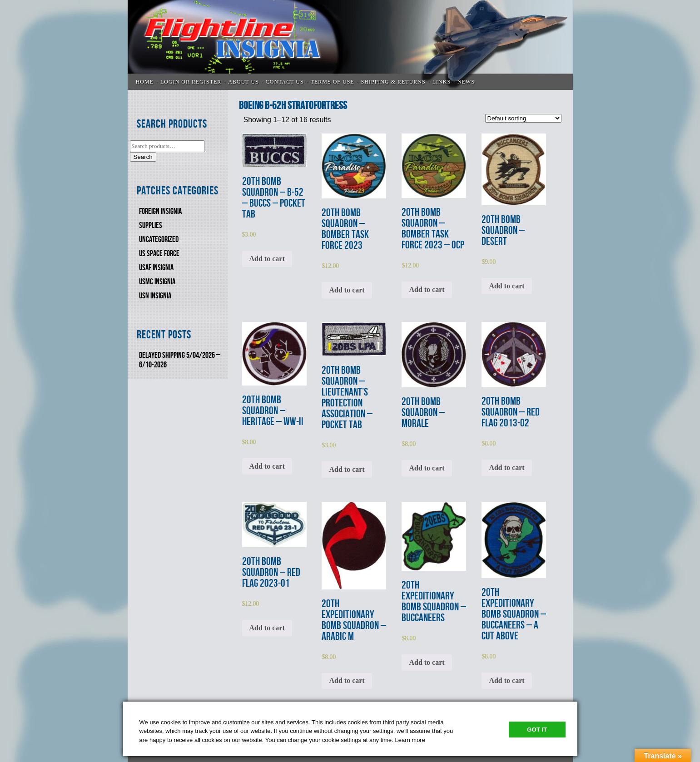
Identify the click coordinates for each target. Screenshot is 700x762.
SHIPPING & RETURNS (393, 82)
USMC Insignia (157, 282)
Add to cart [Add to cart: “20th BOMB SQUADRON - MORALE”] (427, 468)
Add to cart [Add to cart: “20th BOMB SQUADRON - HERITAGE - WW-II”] (267, 466)
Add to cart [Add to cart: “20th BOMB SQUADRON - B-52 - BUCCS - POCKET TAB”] (267, 259)
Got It (537, 730)
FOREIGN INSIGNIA (160, 211)
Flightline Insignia (350, 45)
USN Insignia (155, 296)
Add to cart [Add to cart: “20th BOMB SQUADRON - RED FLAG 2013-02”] (506, 468)
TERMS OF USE (333, 82)
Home (145, 82)
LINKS (442, 82)
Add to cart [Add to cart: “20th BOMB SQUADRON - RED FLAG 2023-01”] (267, 628)
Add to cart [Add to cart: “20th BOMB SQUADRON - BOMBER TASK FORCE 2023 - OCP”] (427, 289)
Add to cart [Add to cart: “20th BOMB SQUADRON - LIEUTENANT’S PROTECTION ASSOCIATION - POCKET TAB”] (347, 469)
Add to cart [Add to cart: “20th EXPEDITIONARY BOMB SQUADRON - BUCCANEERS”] (427, 662)
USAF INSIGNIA (156, 268)
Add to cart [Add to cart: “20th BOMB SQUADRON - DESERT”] (506, 286)
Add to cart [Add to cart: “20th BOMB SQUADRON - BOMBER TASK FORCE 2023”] (347, 290)
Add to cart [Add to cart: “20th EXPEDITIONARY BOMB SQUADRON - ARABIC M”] (347, 680)
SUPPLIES (151, 225)
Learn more (410, 740)
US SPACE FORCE (159, 254)
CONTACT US (285, 82)
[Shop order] (523, 118)
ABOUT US (243, 82)
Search (143, 157)
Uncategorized (159, 240)
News (466, 82)
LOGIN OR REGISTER (191, 82)
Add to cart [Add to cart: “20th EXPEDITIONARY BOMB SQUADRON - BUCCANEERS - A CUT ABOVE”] (506, 680)
